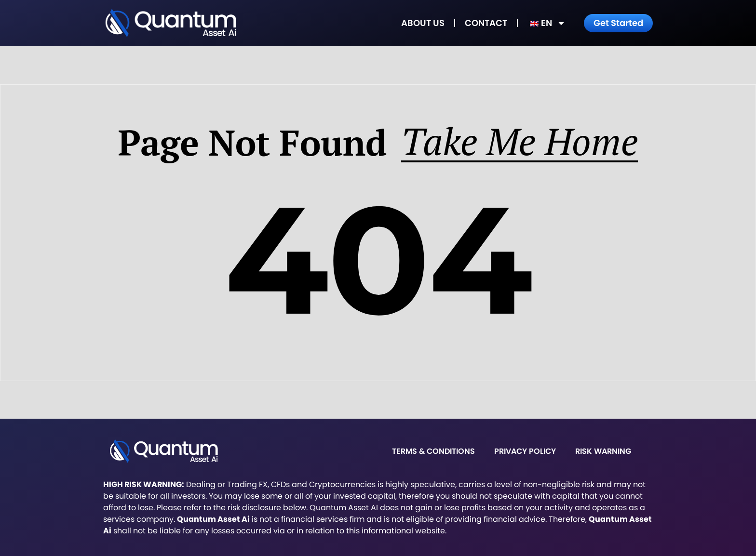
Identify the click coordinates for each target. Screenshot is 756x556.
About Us (423, 23)
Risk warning (603, 451)
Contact (486, 23)
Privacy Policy (525, 451)
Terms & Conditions (433, 451)
